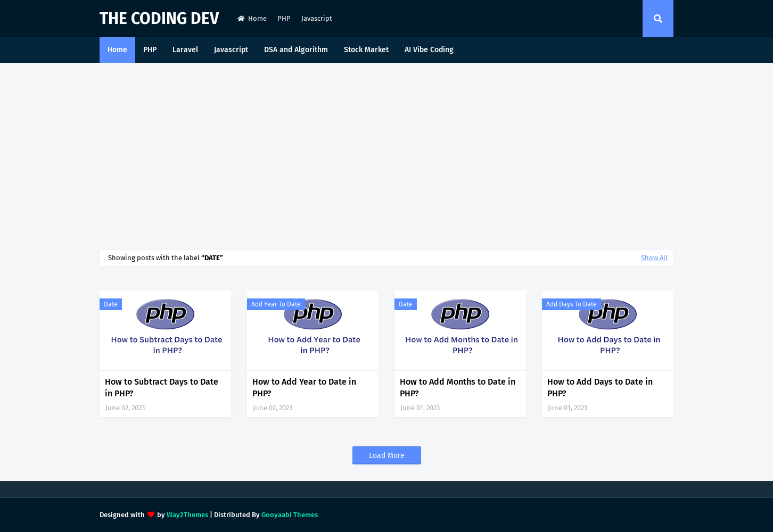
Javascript (317, 18)
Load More (387, 456)
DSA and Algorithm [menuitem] (296, 50)
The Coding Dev (159, 19)
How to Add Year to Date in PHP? (304, 388)
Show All (654, 258)
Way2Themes (187, 515)
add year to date (276, 304)
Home (252, 18)
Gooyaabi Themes (290, 515)
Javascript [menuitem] (231, 50)
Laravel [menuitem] (185, 50)
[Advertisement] (386, 153)
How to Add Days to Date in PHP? (600, 388)
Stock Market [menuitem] (366, 50)
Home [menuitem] (117, 50)
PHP (284, 18)
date (111, 304)
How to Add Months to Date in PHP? (458, 388)
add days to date (571, 304)
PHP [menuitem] (150, 50)
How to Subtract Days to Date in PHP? (162, 388)
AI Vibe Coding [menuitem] (429, 50)
